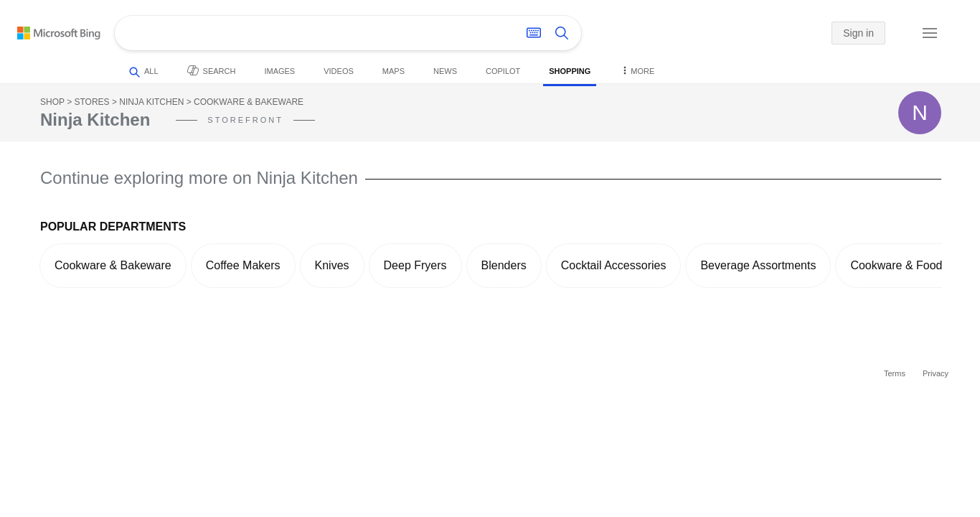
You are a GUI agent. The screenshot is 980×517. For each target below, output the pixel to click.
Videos (339, 71)
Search (212, 70)
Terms (895, 373)
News (445, 71)
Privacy (936, 373)
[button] (897, 34)
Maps (394, 71)
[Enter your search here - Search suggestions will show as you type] (307, 33)
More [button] (637, 70)
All (144, 72)
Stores (91, 102)
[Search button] (562, 33)
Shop (52, 102)
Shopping (570, 71)
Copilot (503, 71)
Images (279, 71)
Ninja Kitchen (151, 102)
